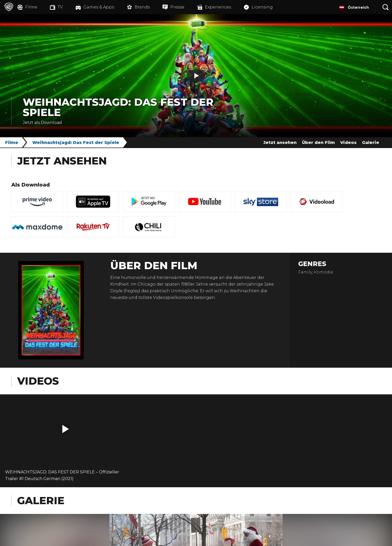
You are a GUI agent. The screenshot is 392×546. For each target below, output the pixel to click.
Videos (348, 143)
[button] (66, 429)
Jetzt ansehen (280, 143)
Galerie (371, 143)
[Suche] (386, 7)
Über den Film (318, 143)
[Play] (196, 76)
